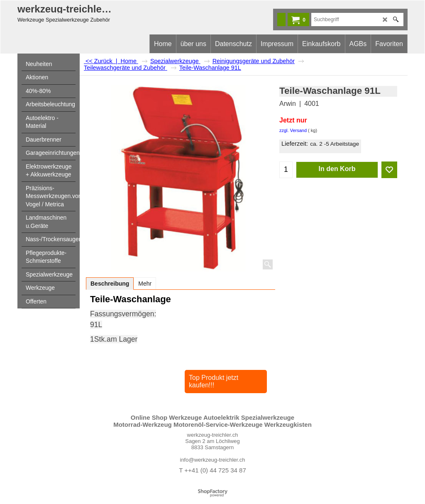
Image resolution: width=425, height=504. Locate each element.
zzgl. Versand (293, 130)
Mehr (145, 284)
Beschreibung (110, 284)
